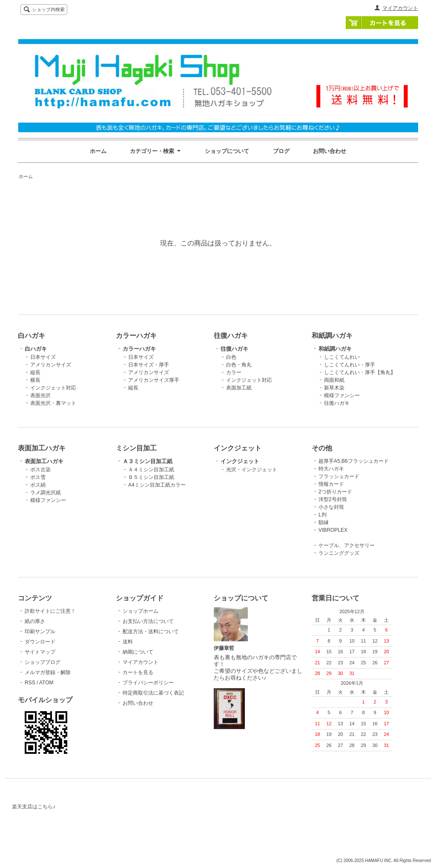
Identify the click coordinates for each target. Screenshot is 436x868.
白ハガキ (36, 349)
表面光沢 (40, 395)
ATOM (46, 683)
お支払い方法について (148, 621)
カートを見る (382, 23)
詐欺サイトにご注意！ (50, 611)
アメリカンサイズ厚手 (154, 380)
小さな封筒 (331, 507)
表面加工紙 (239, 388)
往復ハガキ (234, 349)
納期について (138, 652)
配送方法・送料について (151, 632)
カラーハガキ (139, 349)
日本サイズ (43, 357)
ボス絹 (38, 485)
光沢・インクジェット (252, 470)
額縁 (324, 522)
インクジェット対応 (53, 388)
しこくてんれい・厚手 (350, 365)
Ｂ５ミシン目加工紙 (151, 477)
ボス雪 (38, 477)
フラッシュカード (339, 476)
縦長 (35, 372)
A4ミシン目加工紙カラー (157, 485)
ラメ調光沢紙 (46, 493)
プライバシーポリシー (148, 683)
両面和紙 (334, 380)
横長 (35, 380)
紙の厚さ (35, 621)
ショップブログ (43, 662)
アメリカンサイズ (51, 365)
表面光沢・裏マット (53, 403)
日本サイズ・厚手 (149, 365)
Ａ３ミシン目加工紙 (148, 461)
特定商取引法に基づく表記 (153, 693)
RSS (30, 683)
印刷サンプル (40, 632)
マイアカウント (400, 8)
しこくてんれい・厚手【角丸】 (360, 372)
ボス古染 (40, 470)
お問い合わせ (330, 151)
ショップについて (227, 151)
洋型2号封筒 (333, 499)
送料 (128, 642)
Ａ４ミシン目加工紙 (151, 470)
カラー (234, 372)
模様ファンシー (342, 395)
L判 (323, 515)
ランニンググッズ (339, 553)
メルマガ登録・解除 (48, 672)
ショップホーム (141, 611)
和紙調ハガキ (335, 349)
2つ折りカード (335, 492)
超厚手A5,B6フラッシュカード (354, 461)
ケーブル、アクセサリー (347, 545)
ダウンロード (40, 642)
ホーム (98, 151)
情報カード (331, 484)
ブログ (281, 151)
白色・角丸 (239, 365)
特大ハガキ (331, 469)
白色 (231, 357)
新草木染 (334, 388)
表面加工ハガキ (44, 461)
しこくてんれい (342, 357)
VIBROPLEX (333, 530)
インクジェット (240, 461)
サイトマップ (40, 652)
